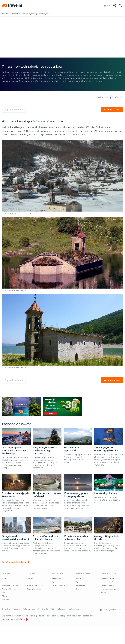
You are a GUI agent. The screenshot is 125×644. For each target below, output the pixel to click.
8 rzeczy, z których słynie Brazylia (107, 538)
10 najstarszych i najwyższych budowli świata (16, 538)
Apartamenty (81, 582)
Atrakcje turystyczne (35, 585)
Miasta (29, 582)
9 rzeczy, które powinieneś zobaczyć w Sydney (46, 538)
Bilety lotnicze (57, 578)
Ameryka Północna (9, 589)
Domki (79, 589)
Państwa (30, 578)
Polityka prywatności (31, 609)
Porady (104, 592)
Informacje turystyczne (110, 589)
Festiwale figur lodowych (107, 493)
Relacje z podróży (107, 585)
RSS (52, 609)
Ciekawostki (14, 14)
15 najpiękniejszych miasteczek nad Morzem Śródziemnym (14, 451)
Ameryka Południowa (10, 585)
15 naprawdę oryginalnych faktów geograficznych (77, 495)
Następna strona (112, 109)
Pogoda (54, 582)
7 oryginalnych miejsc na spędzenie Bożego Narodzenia (45, 451)
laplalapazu (61, 609)
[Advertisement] (62, 37)
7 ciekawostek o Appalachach (72, 449)
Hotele (79, 578)
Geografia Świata (107, 582)
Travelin (5, 14)
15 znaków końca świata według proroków (76, 538)
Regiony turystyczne (34, 589)
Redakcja (16, 609)
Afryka (4, 596)
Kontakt (45, 609)
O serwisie (6, 609)
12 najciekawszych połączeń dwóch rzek (47, 495)
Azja (4, 592)
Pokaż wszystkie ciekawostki (16, 562)
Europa (5, 582)
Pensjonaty (80, 585)
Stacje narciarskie (58, 585)
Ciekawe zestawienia (109, 578)
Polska (4, 578)
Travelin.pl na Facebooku (111, 610)
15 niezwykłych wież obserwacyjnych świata (106, 449)
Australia (5, 599)
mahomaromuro (75, 609)
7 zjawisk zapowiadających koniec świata (15, 495)
